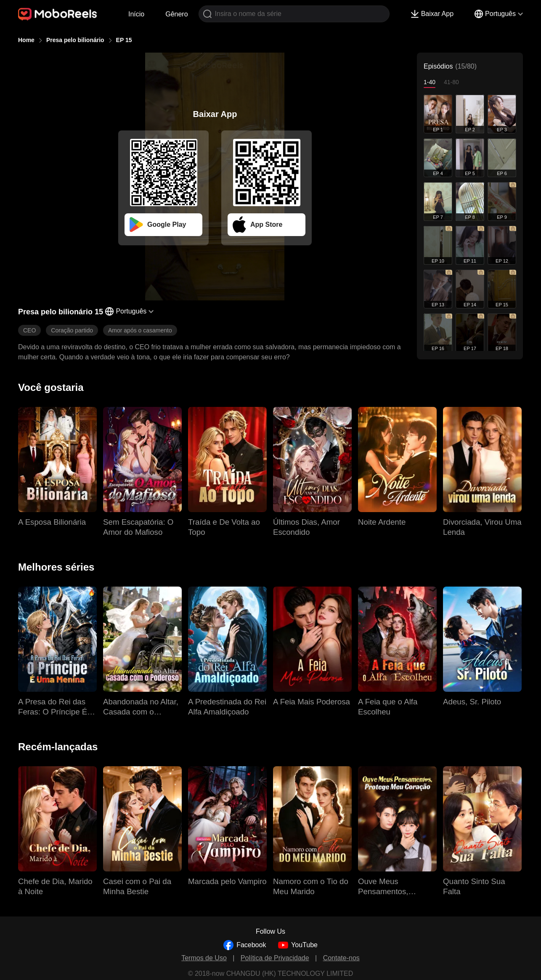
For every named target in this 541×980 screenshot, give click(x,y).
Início (136, 14)
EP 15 (124, 40)
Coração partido (72, 330)
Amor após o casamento (140, 330)
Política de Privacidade (275, 958)
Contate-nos (341, 958)
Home (26, 40)
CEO (29, 330)
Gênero (176, 14)
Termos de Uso (204, 958)
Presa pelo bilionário (75, 40)
